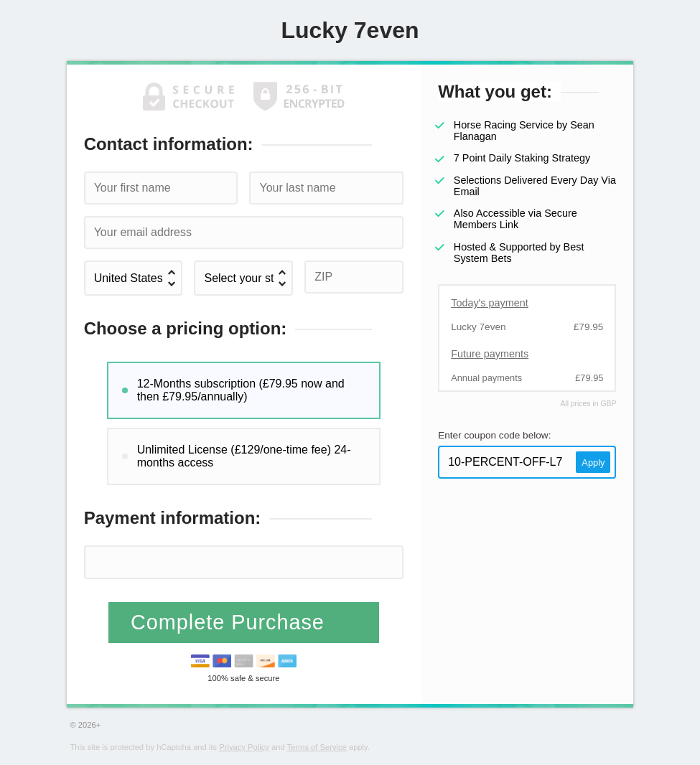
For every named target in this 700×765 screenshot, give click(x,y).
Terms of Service (317, 747)
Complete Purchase (231, 622)
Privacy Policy (244, 747)
